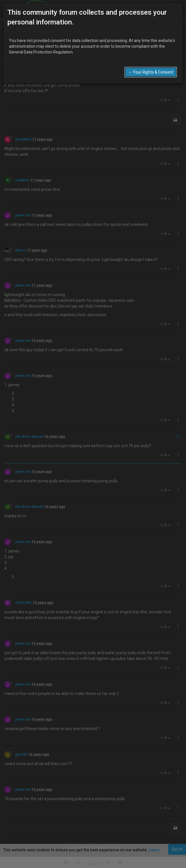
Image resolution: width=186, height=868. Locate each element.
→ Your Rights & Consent (151, 72)
